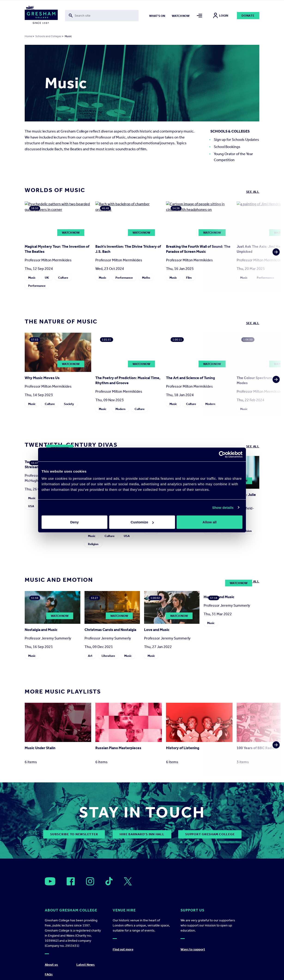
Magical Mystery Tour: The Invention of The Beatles (57, 249)
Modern (120, 409)
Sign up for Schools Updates (236, 140)
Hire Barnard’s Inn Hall (142, 834)
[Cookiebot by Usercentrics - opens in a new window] (222, 454)
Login (221, 16)
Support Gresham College (210, 834)
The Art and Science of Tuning (190, 378)
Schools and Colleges (48, 36)
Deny (74, 522)
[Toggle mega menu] (199, 16)
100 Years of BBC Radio (256, 748)
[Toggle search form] (102, 16)
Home (28, 36)
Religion (93, 544)
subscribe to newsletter (74, 834)
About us (51, 965)
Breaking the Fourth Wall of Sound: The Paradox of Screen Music (198, 249)
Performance (37, 286)
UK (47, 278)
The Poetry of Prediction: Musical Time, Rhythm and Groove (128, 380)
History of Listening (183, 748)
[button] (275, 246)
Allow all (210, 522)
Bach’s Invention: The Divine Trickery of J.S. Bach (128, 249)
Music (32, 278)
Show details (223, 507)
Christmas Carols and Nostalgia (110, 630)
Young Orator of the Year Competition (233, 157)
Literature (108, 656)
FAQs (49, 974)
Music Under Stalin (40, 748)
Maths (146, 278)
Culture (63, 278)
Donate (248, 16)
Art (90, 656)
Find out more (123, 949)
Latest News (86, 965)
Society (69, 404)
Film (189, 278)
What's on (157, 16)
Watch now (181, 16)
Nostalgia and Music (41, 630)
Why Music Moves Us (42, 378)
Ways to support (193, 949)
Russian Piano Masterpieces (118, 748)
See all (253, 192)
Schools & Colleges (230, 131)
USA (31, 506)
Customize (142, 522)
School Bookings (227, 147)
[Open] (50, 881)
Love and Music (157, 630)
